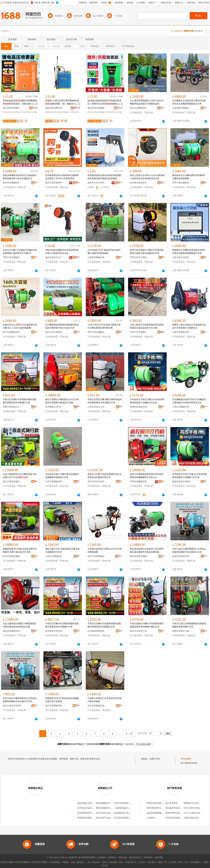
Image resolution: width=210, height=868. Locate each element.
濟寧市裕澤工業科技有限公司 (139, 257)
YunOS (142, 862)
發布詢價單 (186, 759)
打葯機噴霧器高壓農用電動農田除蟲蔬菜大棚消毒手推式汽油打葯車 (62, 326)
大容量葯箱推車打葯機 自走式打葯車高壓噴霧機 (105, 550)
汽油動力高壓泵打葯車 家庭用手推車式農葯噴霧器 (105, 700)
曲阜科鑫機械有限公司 (12, 332)
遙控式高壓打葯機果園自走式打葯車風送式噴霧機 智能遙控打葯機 (62, 401)
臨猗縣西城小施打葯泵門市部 (128, 813)
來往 (180, 862)
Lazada (105, 865)
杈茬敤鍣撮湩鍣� (29, 112)
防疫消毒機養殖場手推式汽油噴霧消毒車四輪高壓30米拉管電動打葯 (20, 177)
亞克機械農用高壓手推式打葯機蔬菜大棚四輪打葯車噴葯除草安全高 (189, 401)
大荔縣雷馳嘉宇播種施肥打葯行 (129, 808)
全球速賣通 (54, 862)
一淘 (87, 862)
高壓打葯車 (155, 759)
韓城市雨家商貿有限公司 (158, 803)
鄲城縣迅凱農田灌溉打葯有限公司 (93, 818)
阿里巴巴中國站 (40, 862)
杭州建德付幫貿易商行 (55, 631)
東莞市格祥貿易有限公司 (97, 482)
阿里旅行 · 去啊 (99, 862)
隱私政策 (123, 858)
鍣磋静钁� (63, 112)
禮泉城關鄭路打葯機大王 (107, 803)
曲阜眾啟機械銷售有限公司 (12, 183)
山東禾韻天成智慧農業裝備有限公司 (182, 257)
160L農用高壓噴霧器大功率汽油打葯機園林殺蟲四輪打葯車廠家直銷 (147, 102)
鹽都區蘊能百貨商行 (182, 482)
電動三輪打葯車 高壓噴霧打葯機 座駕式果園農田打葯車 (62, 550)
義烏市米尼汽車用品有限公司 (97, 183)
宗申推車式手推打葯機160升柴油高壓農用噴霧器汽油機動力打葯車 (147, 401)
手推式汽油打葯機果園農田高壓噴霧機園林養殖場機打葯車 (189, 625)
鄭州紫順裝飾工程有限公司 (159, 808)
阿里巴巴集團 (7, 862)
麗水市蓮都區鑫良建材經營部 (12, 482)
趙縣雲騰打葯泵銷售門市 (89, 803)
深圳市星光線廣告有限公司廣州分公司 (183, 818)
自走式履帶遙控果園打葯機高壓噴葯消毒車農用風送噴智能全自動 (20, 625)
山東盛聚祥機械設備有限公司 (182, 108)
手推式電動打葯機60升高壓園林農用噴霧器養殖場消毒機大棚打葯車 (147, 625)
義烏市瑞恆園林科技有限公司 (55, 183)
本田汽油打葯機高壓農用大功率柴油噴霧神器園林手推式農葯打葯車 (189, 550)
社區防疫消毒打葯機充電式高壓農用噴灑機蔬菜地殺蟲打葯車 (62, 476)
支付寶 (173, 862)
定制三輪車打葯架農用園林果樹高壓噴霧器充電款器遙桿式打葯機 (147, 326)
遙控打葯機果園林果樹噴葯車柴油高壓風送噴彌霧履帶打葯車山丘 (147, 476)
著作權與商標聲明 (87, 858)
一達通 (205, 862)
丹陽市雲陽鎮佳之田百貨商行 (12, 407)
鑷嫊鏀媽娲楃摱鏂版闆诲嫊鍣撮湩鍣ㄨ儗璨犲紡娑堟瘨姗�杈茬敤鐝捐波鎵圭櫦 (105, 102)
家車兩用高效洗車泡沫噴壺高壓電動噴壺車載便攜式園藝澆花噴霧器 (104, 177)
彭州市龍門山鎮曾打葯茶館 (108, 818)
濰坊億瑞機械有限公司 (12, 631)
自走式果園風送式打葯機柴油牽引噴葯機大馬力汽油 (20, 476)
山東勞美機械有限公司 (182, 332)
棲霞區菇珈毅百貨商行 (139, 407)
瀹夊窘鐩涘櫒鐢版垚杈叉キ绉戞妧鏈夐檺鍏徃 (12, 108)
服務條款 (112, 858)
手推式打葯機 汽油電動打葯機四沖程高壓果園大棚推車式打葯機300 (20, 252)
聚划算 (80, 862)
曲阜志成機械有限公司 (139, 108)
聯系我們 (148, 858)
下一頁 (129, 734)
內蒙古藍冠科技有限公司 (195, 818)
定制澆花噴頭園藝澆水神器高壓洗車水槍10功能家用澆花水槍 (62, 252)
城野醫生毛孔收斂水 (193, 803)
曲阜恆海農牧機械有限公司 (139, 556)
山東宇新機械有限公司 (55, 482)
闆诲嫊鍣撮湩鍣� (11, 112)
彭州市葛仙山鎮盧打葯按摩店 (109, 813)
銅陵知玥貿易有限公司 (182, 556)
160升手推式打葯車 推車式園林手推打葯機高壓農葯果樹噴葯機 (104, 326)
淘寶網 (65, 862)
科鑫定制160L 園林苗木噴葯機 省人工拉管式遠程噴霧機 (20, 326)
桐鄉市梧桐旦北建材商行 (182, 631)
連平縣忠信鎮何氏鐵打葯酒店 (91, 808)
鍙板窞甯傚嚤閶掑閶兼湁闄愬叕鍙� (55, 108)
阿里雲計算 (131, 862)
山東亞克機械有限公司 (182, 407)
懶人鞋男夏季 (171, 803)
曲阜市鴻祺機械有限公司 (97, 556)
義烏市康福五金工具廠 (55, 257)
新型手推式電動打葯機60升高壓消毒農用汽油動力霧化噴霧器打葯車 (147, 252)
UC (166, 862)
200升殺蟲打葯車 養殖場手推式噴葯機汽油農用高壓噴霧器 (104, 252)
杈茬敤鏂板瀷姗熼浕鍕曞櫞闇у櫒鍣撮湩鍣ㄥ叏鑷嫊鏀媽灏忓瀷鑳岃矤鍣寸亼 (20, 102)
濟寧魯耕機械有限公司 (139, 482)
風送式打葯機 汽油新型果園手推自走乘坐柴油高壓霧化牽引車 (105, 476)
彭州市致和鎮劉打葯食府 (126, 803)
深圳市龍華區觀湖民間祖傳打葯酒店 (131, 818)
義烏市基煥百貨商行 (12, 706)
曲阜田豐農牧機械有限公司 (12, 556)
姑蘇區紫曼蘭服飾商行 (157, 813)
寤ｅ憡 (35, 104)
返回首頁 (130, 744)
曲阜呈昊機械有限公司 (55, 706)
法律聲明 (102, 858)
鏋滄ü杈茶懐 (51, 112)
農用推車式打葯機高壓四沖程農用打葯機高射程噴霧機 (189, 177)
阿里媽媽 (113, 862)
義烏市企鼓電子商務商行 (139, 631)
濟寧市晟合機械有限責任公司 (182, 183)
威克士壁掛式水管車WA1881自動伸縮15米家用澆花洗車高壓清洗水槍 (147, 177)
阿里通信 (151, 862)
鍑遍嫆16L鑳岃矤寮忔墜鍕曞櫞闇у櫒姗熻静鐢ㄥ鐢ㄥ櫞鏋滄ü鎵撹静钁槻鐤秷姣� (62, 102)
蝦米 (121, 862)
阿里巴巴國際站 (23, 862)
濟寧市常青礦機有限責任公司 (139, 332)
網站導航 (159, 858)
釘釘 (187, 862)
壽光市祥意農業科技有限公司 (55, 332)
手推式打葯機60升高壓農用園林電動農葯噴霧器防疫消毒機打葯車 (20, 401)
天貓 (73, 862)
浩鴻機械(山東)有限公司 (55, 407)
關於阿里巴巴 (136, 858)
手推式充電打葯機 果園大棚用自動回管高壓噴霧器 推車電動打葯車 (105, 401)
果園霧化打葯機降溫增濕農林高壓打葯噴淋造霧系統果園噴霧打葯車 (189, 252)
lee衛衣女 (151, 818)
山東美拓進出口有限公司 (97, 407)
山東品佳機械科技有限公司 (55, 556)
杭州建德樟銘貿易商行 (97, 631)
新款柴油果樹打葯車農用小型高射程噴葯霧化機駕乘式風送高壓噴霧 (147, 550)
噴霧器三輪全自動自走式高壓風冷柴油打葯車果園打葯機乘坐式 (189, 326)
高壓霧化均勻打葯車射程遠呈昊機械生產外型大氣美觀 (62, 700)
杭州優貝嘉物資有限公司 (139, 183)
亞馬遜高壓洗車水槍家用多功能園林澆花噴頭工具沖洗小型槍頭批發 (62, 177)
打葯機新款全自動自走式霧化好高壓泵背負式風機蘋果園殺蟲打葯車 (189, 102)
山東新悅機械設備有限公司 (97, 257)
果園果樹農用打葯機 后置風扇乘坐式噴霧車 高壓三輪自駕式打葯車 (20, 550)
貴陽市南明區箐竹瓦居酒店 (178, 813)
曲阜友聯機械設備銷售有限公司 (97, 706)
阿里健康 (195, 862)
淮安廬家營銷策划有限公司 (178, 808)
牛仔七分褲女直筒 (192, 813)
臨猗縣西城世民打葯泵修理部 (91, 813)
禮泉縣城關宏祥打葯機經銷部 (109, 808)
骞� (35, 108)
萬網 (160, 862)
